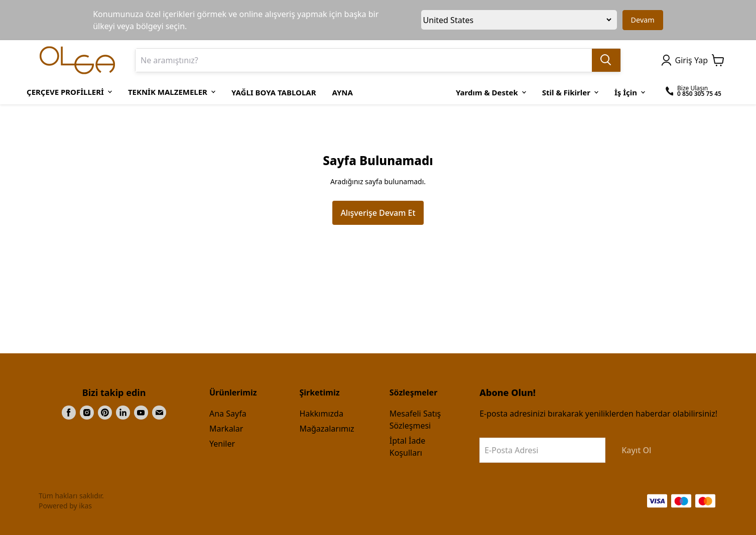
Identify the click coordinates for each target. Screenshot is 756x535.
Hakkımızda (321, 414)
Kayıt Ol (636, 450)
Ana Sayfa (228, 414)
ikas (85, 506)
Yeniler (222, 444)
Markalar (226, 429)
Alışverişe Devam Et (378, 213)
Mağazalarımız (327, 429)
